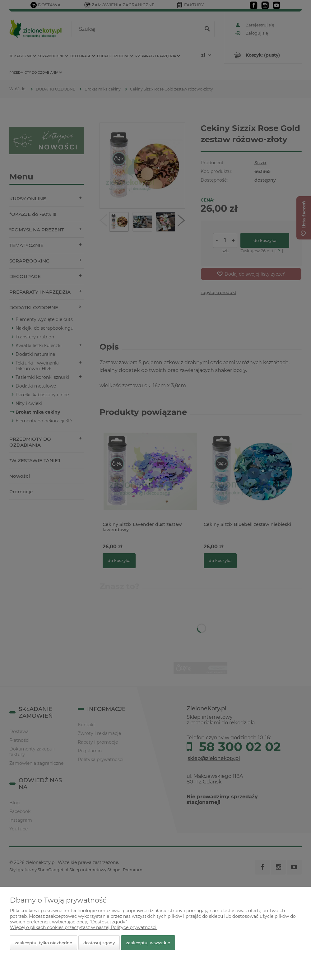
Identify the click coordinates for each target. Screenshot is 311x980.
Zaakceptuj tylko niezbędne (44, 943)
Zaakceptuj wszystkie (148, 943)
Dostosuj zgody (99, 943)
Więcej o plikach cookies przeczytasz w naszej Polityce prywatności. (84, 927)
